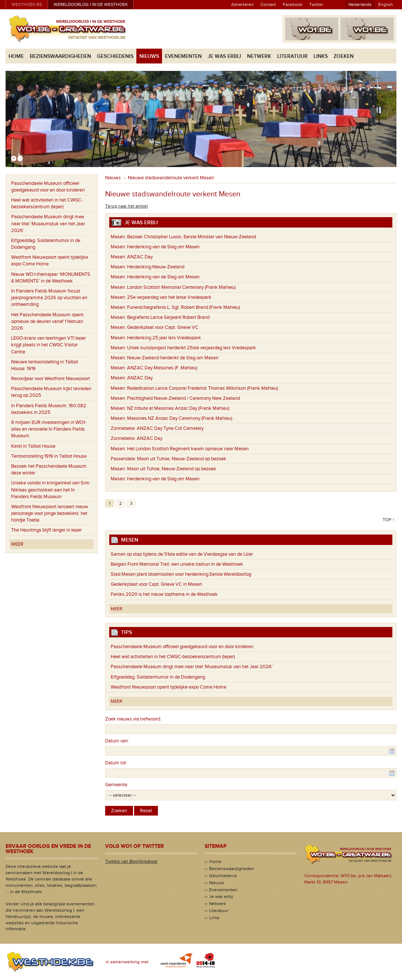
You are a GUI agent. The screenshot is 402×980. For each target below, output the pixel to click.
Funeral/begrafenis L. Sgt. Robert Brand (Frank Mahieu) (175, 307)
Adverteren (242, 4)
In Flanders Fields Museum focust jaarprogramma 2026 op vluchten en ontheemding (49, 298)
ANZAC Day (132, 257)
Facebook (293, 4)
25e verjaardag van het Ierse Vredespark (161, 297)
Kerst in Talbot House (33, 446)
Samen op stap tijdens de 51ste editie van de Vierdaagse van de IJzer (182, 554)
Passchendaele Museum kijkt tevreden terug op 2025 (51, 392)
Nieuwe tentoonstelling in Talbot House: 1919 (45, 365)
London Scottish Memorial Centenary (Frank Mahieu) (173, 287)
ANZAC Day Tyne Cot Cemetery (157, 428)
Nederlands (360, 4)
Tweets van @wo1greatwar (131, 861)
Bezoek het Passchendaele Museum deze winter (49, 470)
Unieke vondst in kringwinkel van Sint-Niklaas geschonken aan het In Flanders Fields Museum (51, 490)
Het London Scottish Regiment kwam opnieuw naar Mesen (180, 449)
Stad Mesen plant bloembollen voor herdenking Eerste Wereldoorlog (181, 574)
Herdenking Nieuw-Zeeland (147, 267)
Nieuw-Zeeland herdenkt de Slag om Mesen (165, 358)
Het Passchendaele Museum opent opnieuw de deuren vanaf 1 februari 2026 (47, 321)
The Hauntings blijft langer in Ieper (46, 530)
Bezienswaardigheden (60, 56)
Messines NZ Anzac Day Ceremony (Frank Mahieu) (171, 418)
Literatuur (292, 56)
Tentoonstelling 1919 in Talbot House (49, 456)
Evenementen (183, 56)
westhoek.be (27, 4)
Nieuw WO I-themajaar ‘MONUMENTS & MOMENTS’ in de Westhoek (51, 278)
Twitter (316, 4)
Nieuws (149, 56)
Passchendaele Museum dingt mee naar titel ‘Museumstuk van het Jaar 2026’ (48, 223)
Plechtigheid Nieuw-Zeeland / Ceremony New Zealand (175, 398)
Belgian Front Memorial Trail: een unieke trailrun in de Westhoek (177, 564)
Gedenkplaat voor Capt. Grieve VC (155, 327)
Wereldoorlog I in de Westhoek (91, 4)
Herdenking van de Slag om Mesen (155, 247)
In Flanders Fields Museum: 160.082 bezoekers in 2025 (49, 409)
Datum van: (117, 741)
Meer (17, 544)
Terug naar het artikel (127, 206)
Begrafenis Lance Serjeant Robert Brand (160, 317)
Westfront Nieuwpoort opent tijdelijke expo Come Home (50, 261)
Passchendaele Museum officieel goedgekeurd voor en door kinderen (48, 187)
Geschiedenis (115, 56)
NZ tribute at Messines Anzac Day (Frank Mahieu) (170, 408)
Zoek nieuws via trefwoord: (133, 719)
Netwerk (259, 56)
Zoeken (344, 56)
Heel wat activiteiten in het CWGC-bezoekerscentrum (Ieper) (47, 203)
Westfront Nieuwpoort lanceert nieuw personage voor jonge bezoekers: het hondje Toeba (50, 513)
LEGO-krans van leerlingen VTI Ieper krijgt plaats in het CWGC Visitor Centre (48, 345)
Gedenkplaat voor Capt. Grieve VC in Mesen (156, 584)
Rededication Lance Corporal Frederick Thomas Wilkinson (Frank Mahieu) (194, 388)
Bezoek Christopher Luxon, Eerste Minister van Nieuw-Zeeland (183, 237)
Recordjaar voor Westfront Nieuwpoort (51, 379)
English (386, 4)
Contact (268, 4)
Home (16, 56)
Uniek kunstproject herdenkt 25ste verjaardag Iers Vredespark (183, 348)
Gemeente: (117, 785)
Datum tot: (116, 763)
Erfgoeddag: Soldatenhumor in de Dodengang (46, 244)
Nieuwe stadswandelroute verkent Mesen (171, 178)
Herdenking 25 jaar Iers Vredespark (156, 338)
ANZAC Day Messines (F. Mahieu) (154, 368)
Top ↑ (389, 520)
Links (321, 56)
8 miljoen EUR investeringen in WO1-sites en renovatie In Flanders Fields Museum (49, 429)
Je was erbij (224, 56)
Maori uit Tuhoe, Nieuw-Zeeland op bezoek (168, 459)
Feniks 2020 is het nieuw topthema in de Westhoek (164, 594)
